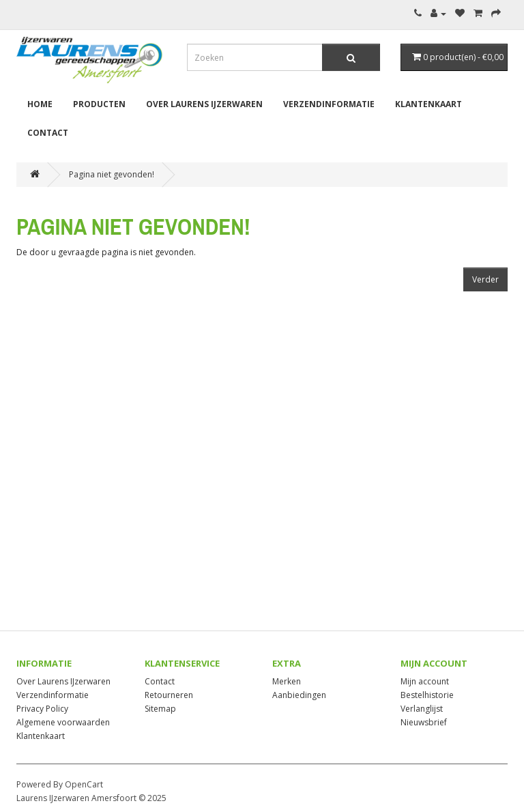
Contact (48, 133)
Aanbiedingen (299, 695)
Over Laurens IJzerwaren (204, 104)
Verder (485, 279)
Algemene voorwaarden (63, 722)
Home (40, 104)
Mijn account (425, 681)
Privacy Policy (42, 709)
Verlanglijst (422, 709)
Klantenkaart (428, 104)
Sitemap (160, 709)
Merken (287, 681)
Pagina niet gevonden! (112, 174)
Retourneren (169, 695)
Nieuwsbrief (424, 722)
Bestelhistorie (427, 695)
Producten (99, 104)
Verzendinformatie (329, 104)
